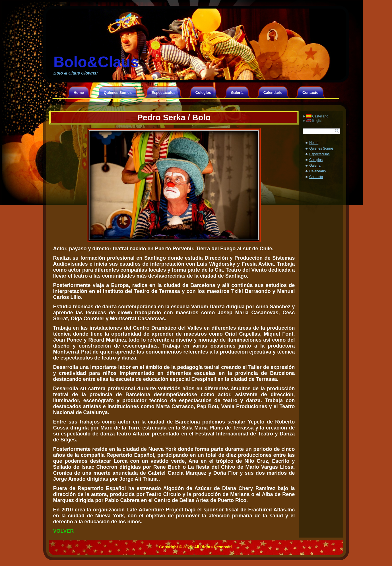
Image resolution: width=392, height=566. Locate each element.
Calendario (273, 93)
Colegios (203, 93)
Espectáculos (164, 93)
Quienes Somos (118, 93)
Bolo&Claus (96, 62)
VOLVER (64, 531)
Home (79, 93)
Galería (237, 93)
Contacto (310, 93)
